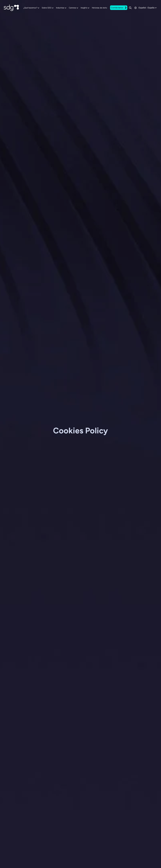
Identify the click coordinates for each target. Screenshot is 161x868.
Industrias (61, 8)
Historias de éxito (99, 8)
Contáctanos (119, 8)
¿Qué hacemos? (31, 8)
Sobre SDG (48, 8)
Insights (85, 8)
